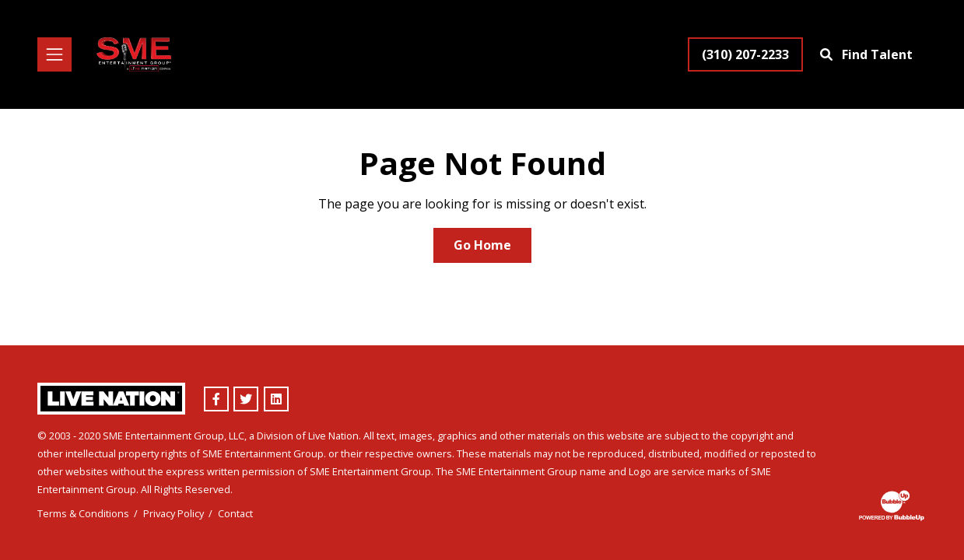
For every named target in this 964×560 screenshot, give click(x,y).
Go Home (482, 245)
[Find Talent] (868, 54)
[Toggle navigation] (54, 54)
